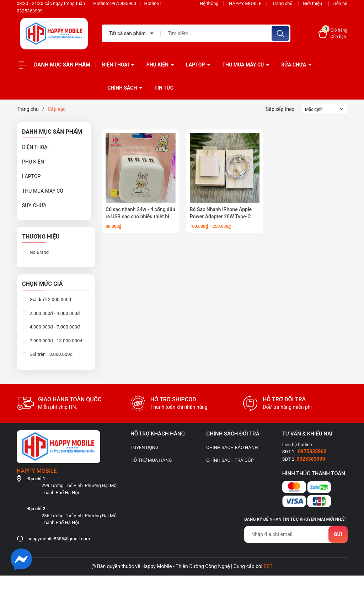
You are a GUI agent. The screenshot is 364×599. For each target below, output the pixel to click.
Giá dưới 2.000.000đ (50, 299)
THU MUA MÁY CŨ (243, 65)
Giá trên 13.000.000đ (50, 354)
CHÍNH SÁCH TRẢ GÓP (230, 460)
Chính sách (123, 88)
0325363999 (30, 11)
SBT (268, 566)
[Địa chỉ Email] (296, 534)
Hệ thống (209, 3)
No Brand (39, 252)
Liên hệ (340, 3)
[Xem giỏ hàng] (333, 33)
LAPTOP (196, 65)
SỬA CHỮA (294, 65)
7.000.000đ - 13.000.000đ (55, 341)
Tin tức (164, 88)
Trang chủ (283, 3)
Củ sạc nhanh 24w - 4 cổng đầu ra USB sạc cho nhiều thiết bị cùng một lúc (140, 216)
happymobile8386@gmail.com (59, 539)
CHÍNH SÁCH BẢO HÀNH (232, 447)
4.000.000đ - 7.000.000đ (54, 327)
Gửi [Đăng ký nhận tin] (338, 534)
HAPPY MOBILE (245, 3)
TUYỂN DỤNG (144, 447)
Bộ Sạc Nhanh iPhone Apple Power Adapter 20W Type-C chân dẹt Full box (221, 216)
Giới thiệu (313, 3)
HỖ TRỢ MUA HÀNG (151, 460)
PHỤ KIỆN (158, 65)
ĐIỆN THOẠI (116, 65)
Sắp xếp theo (280, 109)
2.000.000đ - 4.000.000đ (54, 313)
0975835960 (124, 3)
